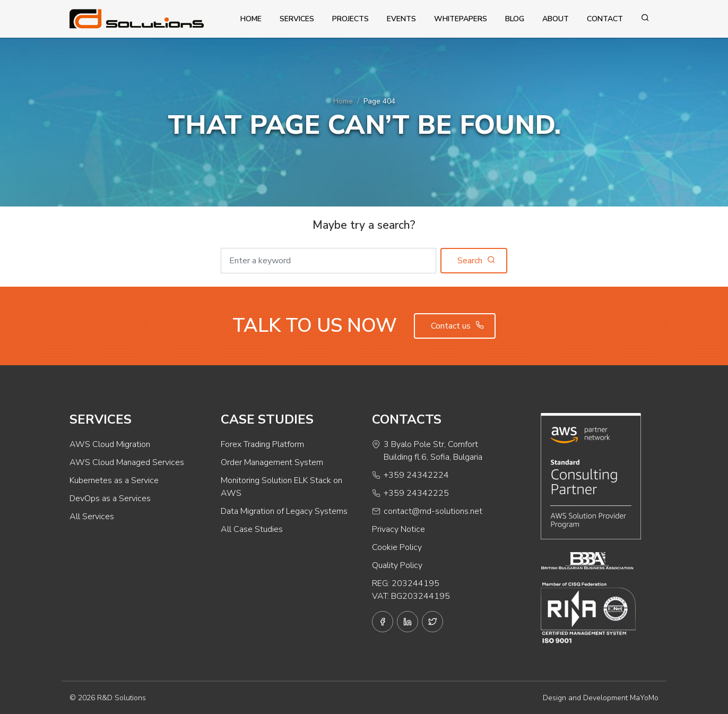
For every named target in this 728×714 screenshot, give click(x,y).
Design (554, 698)
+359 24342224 (416, 475)
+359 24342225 (416, 493)
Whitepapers (461, 19)
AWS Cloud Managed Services (127, 462)
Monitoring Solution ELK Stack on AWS (281, 487)
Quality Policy (397, 565)
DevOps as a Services (110, 498)
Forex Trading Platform (262, 444)
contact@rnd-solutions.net (433, 511)
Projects (350, 19)
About (556, 19)
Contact (605, 19)
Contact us (457, 326)
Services (297, 19)
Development (605, 698)
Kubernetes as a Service (114, 480)
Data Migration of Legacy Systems (284, 511)
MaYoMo (644, 698)
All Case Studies (252, 529)
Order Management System (272, 462)
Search (476, 261)
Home (251, 19)
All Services (92, 517)
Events (401, 19)
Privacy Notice (398, 529)
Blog (515, 19)
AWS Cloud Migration (110, 444)
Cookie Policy (397, 547)
